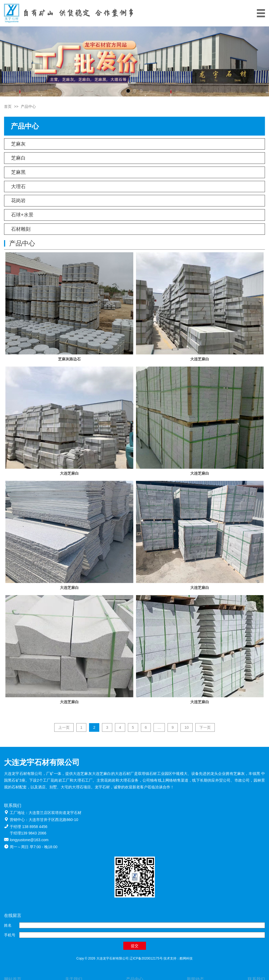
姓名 (8, 925)
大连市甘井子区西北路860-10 (53, 820)
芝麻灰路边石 (69, 359)
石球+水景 (22, 215)
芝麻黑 (18, 172)
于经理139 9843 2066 (28, 833)
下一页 (205, 727)
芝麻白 (18, 158)
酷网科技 (186, 958)
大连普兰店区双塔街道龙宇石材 (55, 813)
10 (187, 727)
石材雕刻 (21, 229)
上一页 (64, 727)
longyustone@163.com (29, 840)
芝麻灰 (18, 144)
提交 (135, 946)
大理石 (18, 187)
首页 (8, 106)
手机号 (10, 935)
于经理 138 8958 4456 (28, 827)
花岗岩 (18, 201)
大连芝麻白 (200, 359)
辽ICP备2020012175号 (146, 958)
